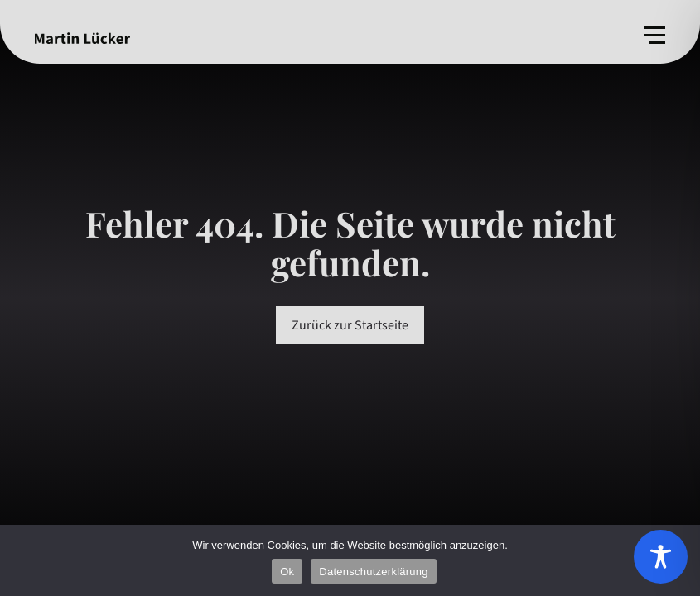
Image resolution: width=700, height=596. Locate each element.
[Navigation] (654, 35)
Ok (287, 572)
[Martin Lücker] (82, 38)
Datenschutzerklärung (373, 572)
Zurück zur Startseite (350, 325)
